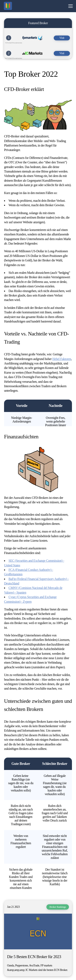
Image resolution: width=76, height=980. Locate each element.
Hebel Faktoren (62, 359)
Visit (62, 38)
